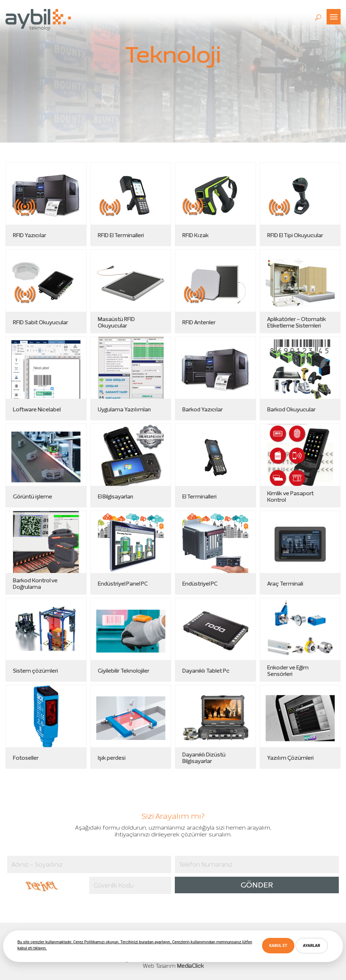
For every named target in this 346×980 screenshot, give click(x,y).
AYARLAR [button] (311, 946)
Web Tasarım (159, 966)
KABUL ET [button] (278, 946)
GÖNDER (257, 885)
